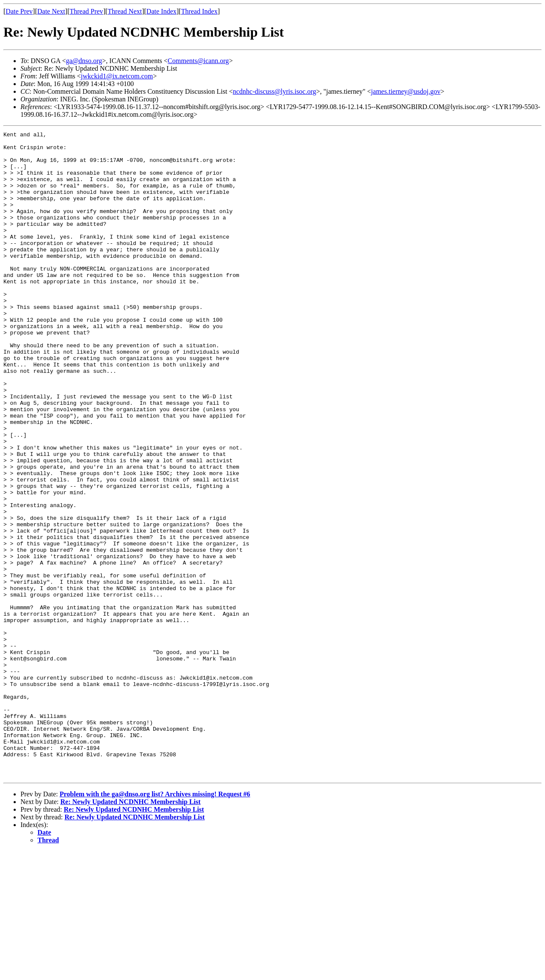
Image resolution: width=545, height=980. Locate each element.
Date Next (51, 11)
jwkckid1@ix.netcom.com (117, 76)
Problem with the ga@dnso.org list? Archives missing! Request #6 (155, 923)
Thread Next (125, 11)
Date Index (162, 11)
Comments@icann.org (198, 61)
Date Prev (19, 11)
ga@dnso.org (84, 61)
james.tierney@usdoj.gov (406, 91)
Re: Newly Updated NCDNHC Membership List (131, 931)
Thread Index (199, 11)
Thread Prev (86, 11)
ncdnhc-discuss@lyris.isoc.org (275, 91)
